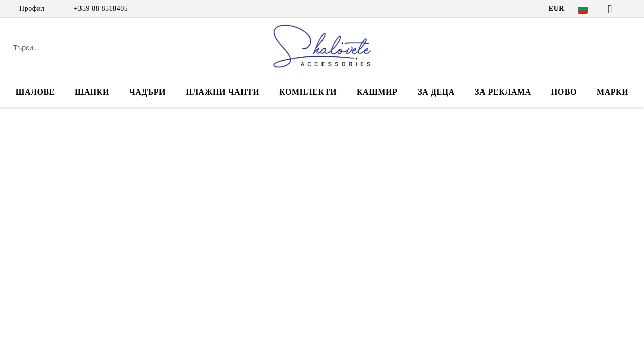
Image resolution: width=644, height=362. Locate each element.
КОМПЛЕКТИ (308, 92)
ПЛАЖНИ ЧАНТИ (222, 92)
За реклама (503, 92)
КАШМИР (377, 92)
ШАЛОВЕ (35, 92)
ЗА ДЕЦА (436, 92)
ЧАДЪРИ (147, 92)
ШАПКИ (92, 92)
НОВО (564, 92)
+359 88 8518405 (101, 8)
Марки (613, 92)
